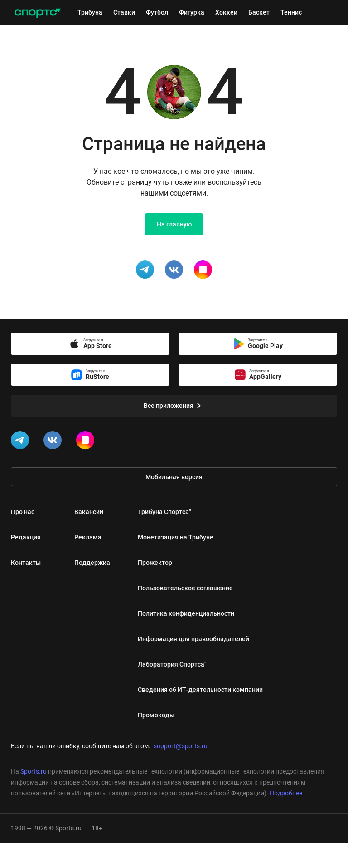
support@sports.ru (181, 746)
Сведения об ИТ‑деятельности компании (200, 690)
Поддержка (92, 563)
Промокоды (156, 715)
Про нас (23, 512)
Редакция (26, 537)
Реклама (88, 537)
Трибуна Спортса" (164, 512)
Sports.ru (34, 771)
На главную (174, 224)
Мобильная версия (174, 477)
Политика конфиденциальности (186, 613)
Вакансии (89, 512)
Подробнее (286, 793)
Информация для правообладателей (193, 639)
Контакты (26, 563)
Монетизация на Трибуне (176, 537)
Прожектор (155, 563)
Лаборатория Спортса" (172, 664)
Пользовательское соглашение (185, 588)
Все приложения (174, 406)
